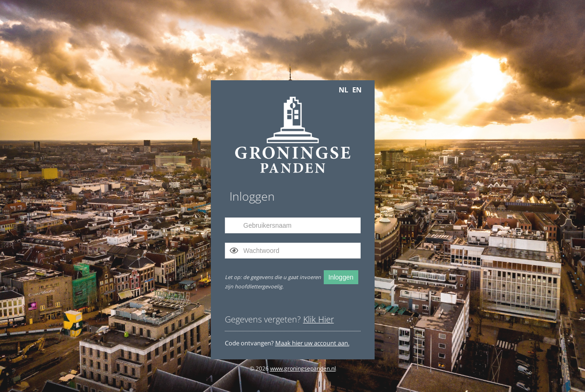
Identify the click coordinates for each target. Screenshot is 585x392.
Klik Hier (319, 319)
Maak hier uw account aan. (312, 343)
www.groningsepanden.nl (303, 368)
